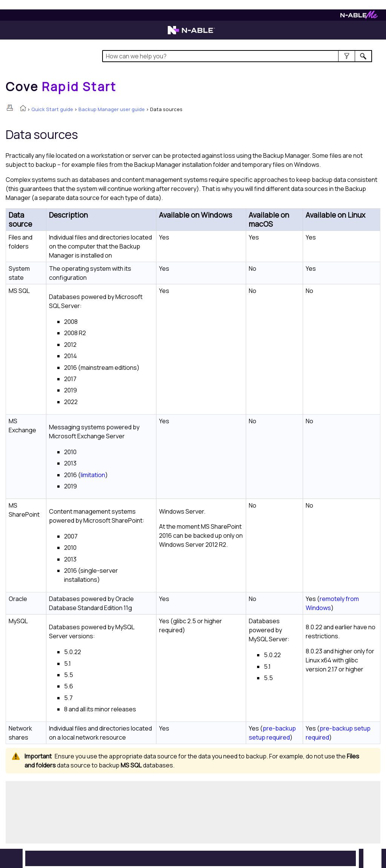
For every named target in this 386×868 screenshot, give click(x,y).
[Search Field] (237, 56)
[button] (347, 56)
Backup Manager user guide (112, 109)
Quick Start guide (52, 109)
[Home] (61, 87)
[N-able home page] (191, 34)
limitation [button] (93, 475)
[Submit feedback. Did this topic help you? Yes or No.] (121, 811)
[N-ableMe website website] (359, 17)
